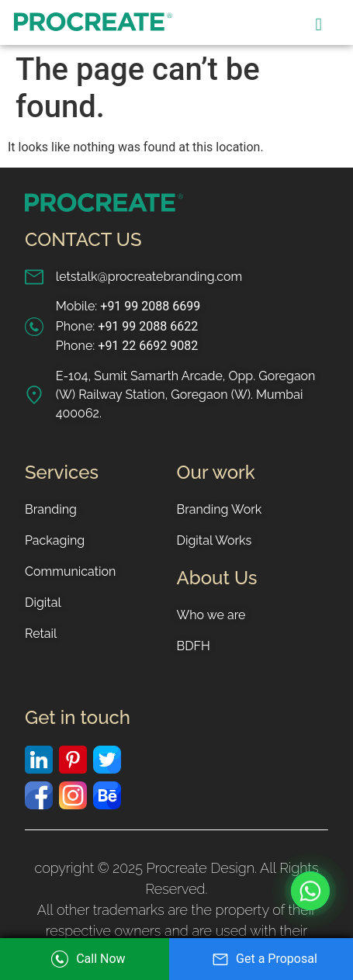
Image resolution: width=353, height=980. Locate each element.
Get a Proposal (261, 959)
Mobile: (128, 307)
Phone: (127, 327)
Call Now (84, 959)
